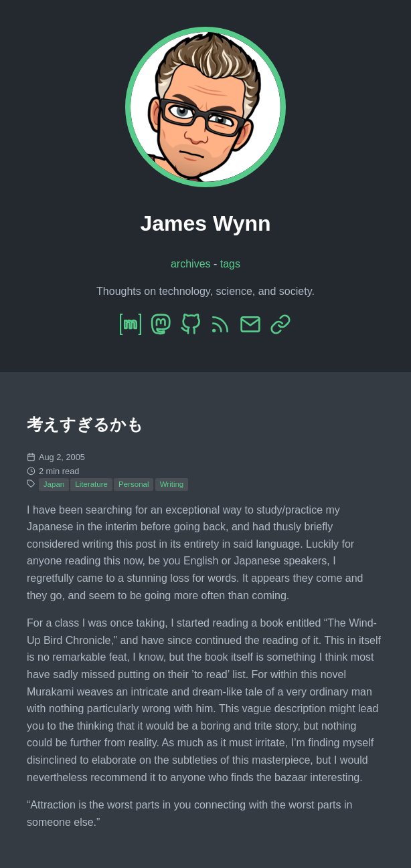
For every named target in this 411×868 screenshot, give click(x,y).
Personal (134, 484)
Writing (172, 484)
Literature (91, 484)
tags (230, 264)
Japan (54, 484)
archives (191, 264)
